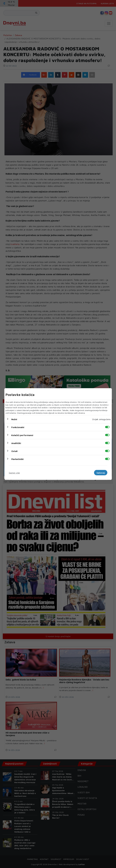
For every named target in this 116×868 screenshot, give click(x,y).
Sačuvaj (101, 473)
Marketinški (17, 459)
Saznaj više (14, 473)
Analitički (16, 443)
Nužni (14, 419)
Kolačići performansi (22, 435)
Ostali (14, 451)
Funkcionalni (18, 427)
